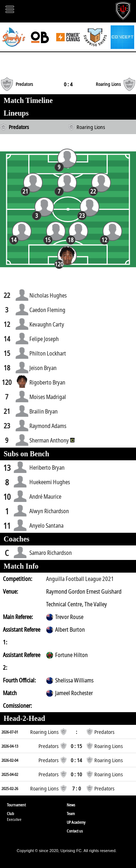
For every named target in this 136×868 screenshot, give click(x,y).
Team (71, 813)
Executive (14, 819)
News (71, 805)
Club (11, 813)
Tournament (16, 805)
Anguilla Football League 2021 (80, 579)
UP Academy (76, 822)
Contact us (75, 831)
